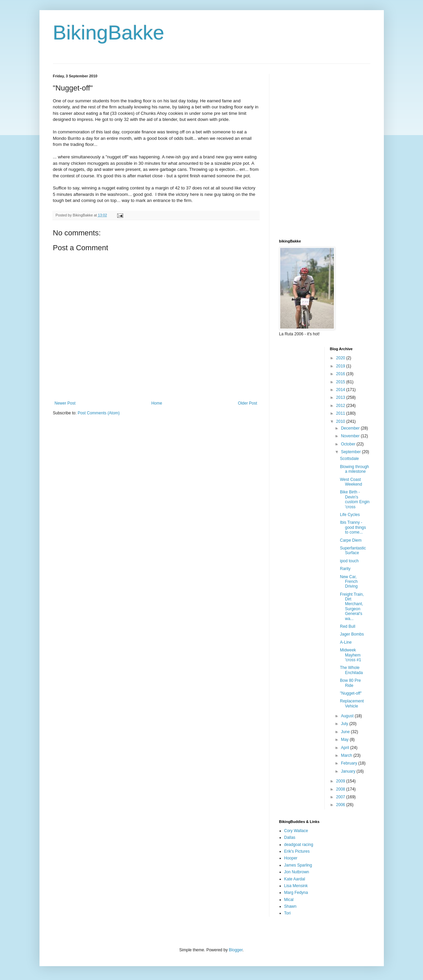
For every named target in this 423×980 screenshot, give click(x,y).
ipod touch (349, 561)
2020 (341, 358)
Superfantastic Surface (353, 550)
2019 (341, 366)
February (350, 763)
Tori (287, 913)
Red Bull (348, 626)
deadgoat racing (299, 845)
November (351, 436)
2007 (341, 797)
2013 (341, 397)
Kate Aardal (295, 879)
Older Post (248, 403)
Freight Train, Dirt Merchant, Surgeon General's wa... (352, 607)
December (351, 428)
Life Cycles (350, 515)
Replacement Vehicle (352, 703)
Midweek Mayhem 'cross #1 (351, 655)
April (346, 748)
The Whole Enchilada (351, 670)
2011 (341, 413)
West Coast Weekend (351, 482)
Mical (289, 900)
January (349, 771)
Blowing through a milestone (354, 469)
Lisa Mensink (296, 886)
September (351, 452)
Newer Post (65, 403)
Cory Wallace (296, 831)
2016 (341, 374)
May (345, 740)
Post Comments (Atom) (99, 413)
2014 (341, 390)
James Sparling (298, 865)
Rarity (345, 569)
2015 (341, 382)
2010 (341, 421)
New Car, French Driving (349, 582)
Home (157, 403)
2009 (341, 781)
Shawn (290, 906)
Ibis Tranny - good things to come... (353, 527)
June (346, 732)
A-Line (346, 642)
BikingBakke (109, 33)
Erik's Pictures (297, 851)
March (347, 755)
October (349, 444)
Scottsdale (349, 459)
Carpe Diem (351, 540)
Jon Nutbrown (297, 872)
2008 (341, 789)
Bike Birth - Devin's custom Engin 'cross (355, 499)
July (345, 724)
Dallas (290, 837)
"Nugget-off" (351, 693)
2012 (341, 406)
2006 (341, 805)
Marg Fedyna (296, 893)
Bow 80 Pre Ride (350, 683)
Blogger (236, 950)
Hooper (291, 858)
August (348, 716)
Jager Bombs (352, 634)
